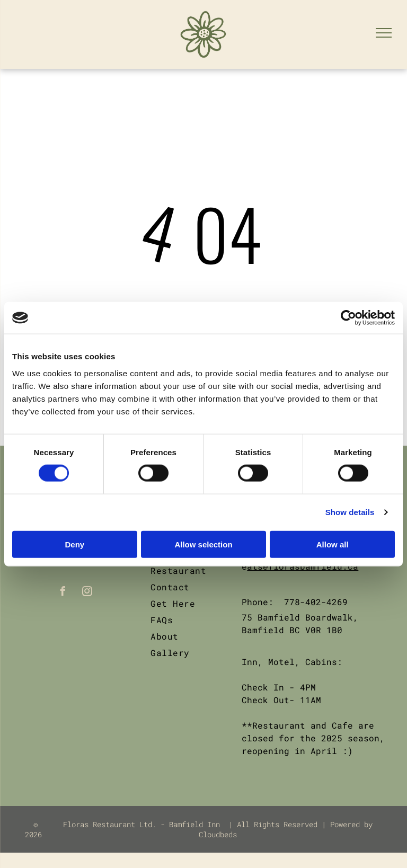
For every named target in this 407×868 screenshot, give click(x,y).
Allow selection (203, 544)
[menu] (384, 33)
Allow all (333, 544)
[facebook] (63, 593)
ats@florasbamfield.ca (303, 566)
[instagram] (87, 593)
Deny (74, 544)
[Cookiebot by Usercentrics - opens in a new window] (348, 318)
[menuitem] (189, 570)
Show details (350, 512)
